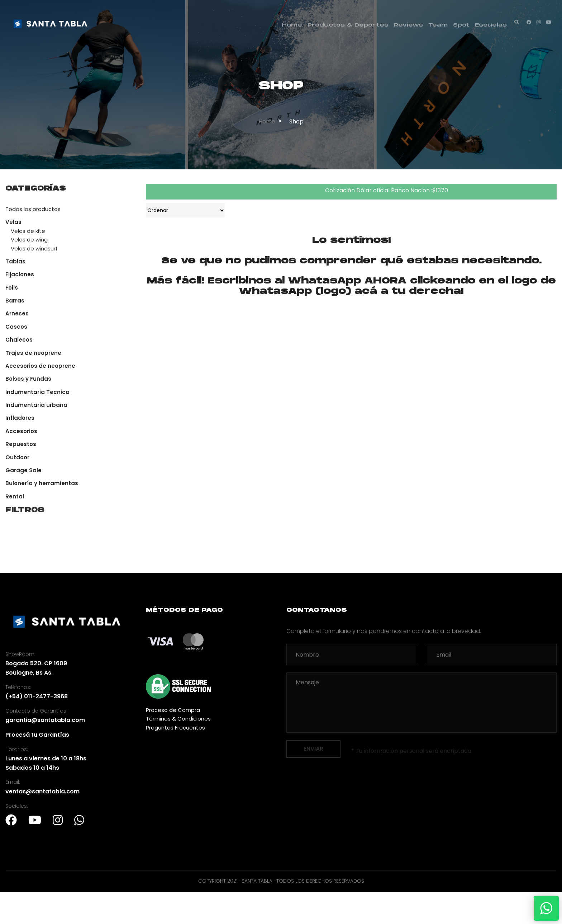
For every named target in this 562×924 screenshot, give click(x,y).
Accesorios (21, 431)
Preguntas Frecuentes (175, 728)
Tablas (15, 261)
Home (292, 25)
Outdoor (17, 457)
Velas (13, 222)
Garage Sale (23, 470)
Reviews (408, 25)
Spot (461, 25)
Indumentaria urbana (36, 405)
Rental (15, 496)
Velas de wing (29, 240)
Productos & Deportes (348, 25)
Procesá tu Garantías (37, 735)
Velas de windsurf (34, 248)
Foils (12, 288)
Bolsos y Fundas (28, 379)
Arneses (17, 313)
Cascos (16, 327)
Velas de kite (28, 231)
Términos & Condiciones (178, 719)
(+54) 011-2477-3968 (37, 696)
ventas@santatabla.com (42, 791)
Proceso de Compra (173, 710)
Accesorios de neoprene (40, 366)
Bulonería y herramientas (42, 483)
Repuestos (21, 444)
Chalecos (19, 340)
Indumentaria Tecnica (37, 392)
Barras (15, 301)
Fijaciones (20, 274)
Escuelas (491, 25)
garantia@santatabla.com (45, 720)
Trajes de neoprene (33, 353)
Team (438, 25)
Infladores (20, 418)
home (267, 121)
